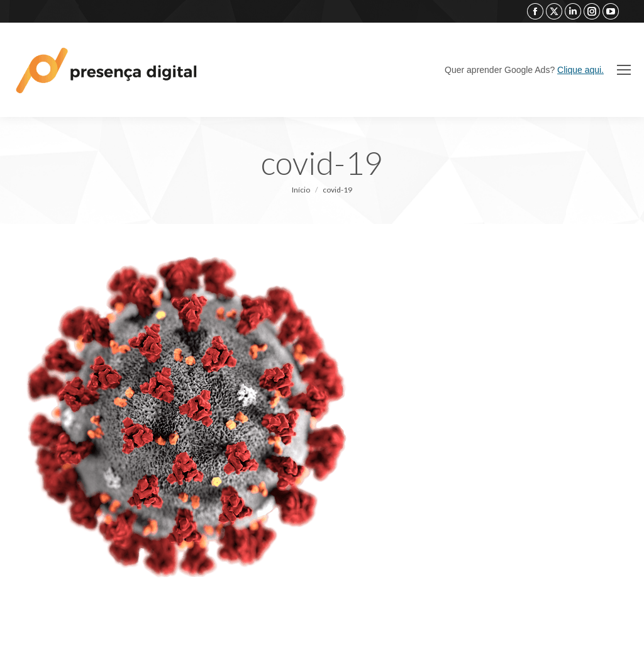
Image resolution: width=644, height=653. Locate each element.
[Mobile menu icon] (624, 70)
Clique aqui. (580, 70)
